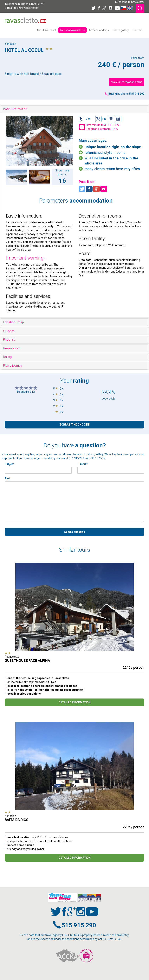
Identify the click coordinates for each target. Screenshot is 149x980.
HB (101, 119)
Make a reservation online (127, 82)
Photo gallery (121, 30)
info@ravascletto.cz (26, 8)
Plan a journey (13, 366)
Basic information (15, 109)
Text (7, 478)
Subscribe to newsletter (130, 2)
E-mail (83, 464)
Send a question (75, 532)
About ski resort (46, 30)
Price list (9, 340)
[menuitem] (46, 30)
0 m (85, 119)
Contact (138, 30)
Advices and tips (99, 30)
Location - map (13, 322)
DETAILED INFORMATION (75, 702)
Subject (10, 464)
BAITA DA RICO (17, 820)
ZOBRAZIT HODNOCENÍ (74, 425)
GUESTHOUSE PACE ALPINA (27, 660)
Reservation (11, 348)
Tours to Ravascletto (72, 30)
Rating (7, 357)
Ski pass (9, 331)
